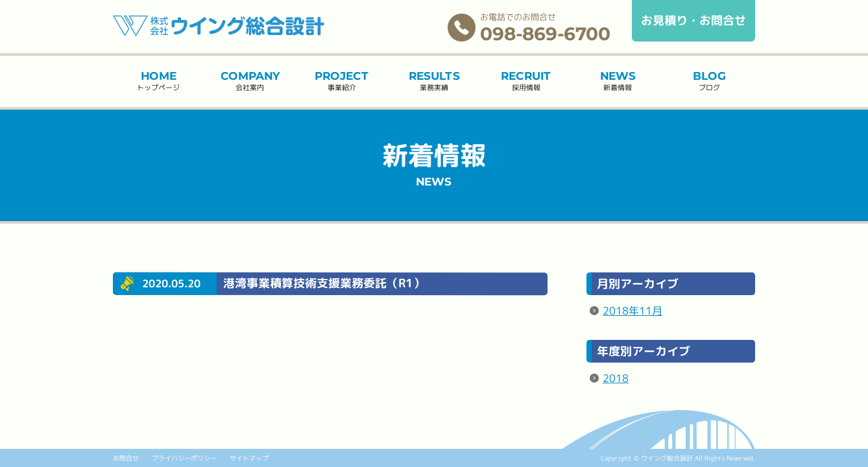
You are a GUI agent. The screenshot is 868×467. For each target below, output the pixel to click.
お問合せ (126, 458)
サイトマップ (249, 458)
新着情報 (618, 81)
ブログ (709, 81)
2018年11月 (633, 311)
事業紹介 (342, 81)
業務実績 (434, 81)
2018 (616, 377)
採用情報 (526, 81)
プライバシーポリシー (184, 458)
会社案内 (250, 81)
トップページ (159, 81)
